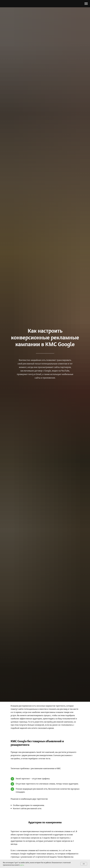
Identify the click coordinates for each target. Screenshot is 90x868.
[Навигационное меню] (86, 4)
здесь (22, 865)
